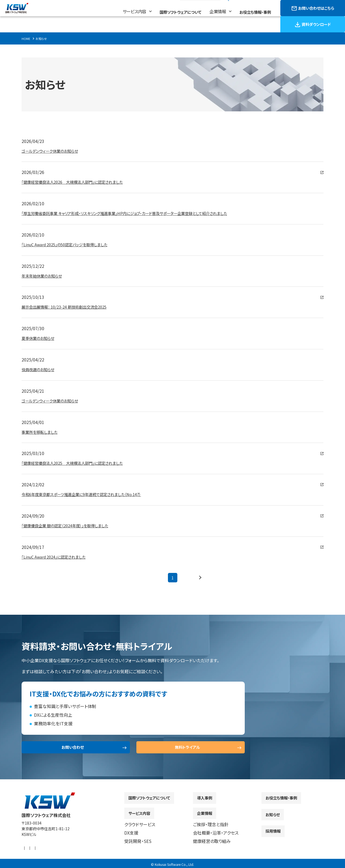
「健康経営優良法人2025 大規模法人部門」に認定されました (79, 463)
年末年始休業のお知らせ (45, 276)
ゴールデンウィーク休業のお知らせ (54, 151)
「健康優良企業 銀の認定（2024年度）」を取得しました (71, 525)
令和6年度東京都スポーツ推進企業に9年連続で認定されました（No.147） (90, 494)
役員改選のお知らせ (40, 369)
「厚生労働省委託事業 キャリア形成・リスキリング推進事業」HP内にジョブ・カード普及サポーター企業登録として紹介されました (139, 213)
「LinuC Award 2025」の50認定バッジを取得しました (70, 244)
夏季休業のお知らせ (40, 338)
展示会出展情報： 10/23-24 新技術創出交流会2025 (70, 307)
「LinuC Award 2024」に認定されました (58, 557)
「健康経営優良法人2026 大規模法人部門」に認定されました (79, 182)
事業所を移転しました (42, 432)
